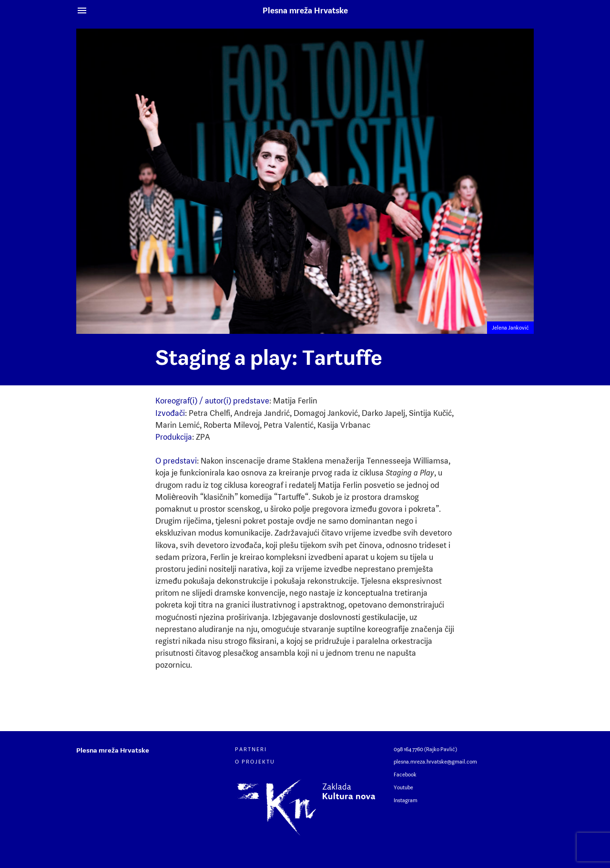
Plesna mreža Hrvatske (305, 10)
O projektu (255, 762)
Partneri (251, 749)
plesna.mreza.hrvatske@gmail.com (435, 762)
